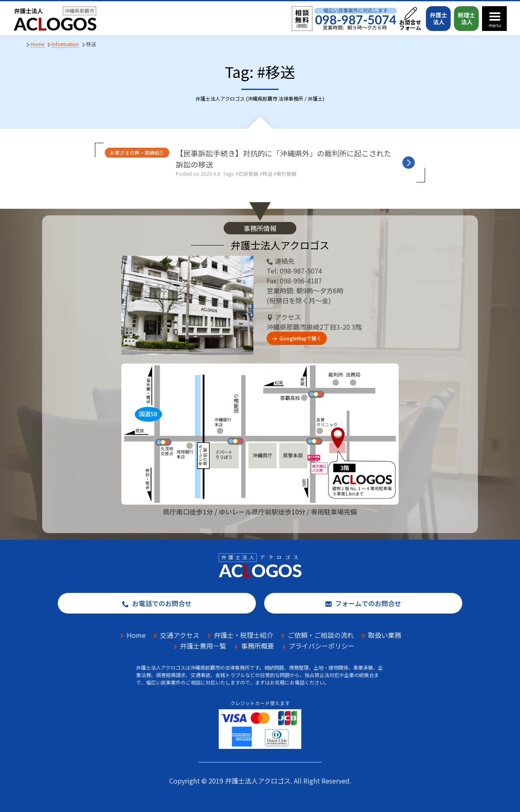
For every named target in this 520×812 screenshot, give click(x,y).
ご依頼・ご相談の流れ (321, 635)
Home (136, 635)
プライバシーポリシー (321, 646)
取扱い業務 (385, 635)
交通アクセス (180, 635)
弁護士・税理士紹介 (243, 635)
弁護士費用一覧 (203, 646)
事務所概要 (258, 646)
